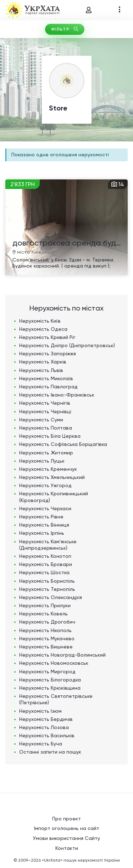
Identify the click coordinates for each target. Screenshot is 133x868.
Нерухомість (40, 321)
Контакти (67, 848)
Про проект (66, 819)
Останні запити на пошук (50, 752)
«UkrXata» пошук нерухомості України (81, 860)
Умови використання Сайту (66, 838)
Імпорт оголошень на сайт (67, 828)
